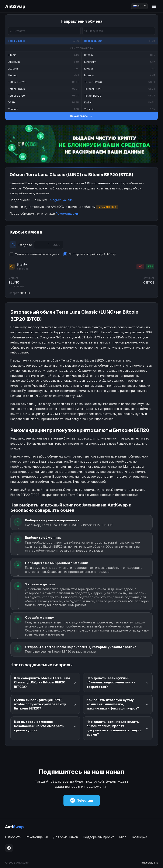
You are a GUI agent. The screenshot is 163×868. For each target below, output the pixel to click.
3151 (150, 266)
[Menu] (154, 6)
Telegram (82, 800)
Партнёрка (139, 837)
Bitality (22, 264)
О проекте (13, 837)
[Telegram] (9, 848)
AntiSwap (15, 6)
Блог (122, 837)
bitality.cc (23, 269)
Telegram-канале (60, 200)
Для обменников (65, 837)
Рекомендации (67, 214)
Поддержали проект (98, 837)
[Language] (139, 6)
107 (140, 266)
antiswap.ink (150, 862)
